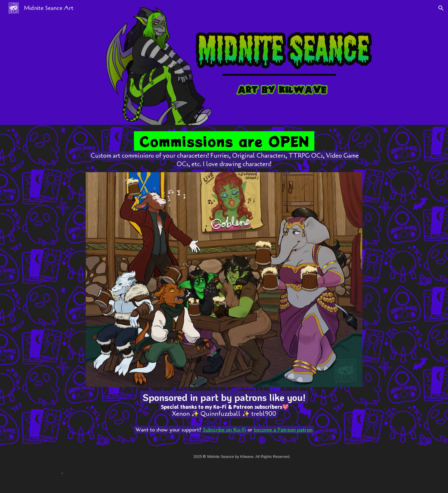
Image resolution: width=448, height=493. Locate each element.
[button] (441, 8)
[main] (224, 151)
